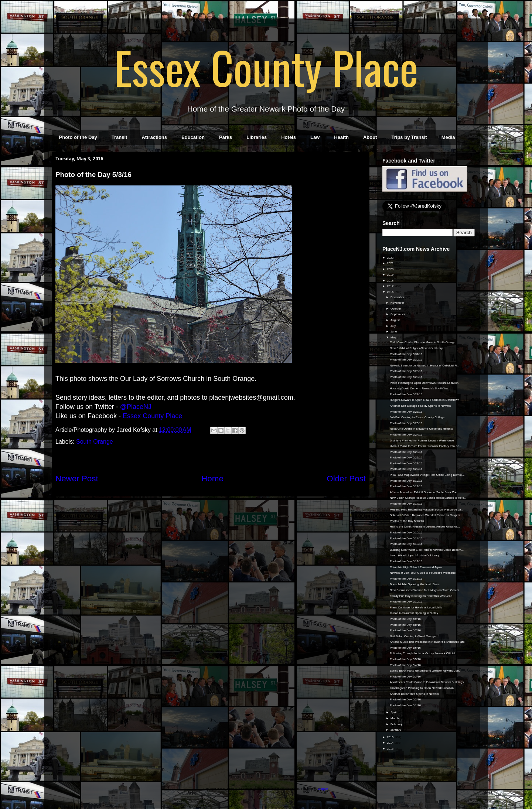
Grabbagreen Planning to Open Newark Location (422, 688)
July (393, 326)
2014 (391, 743)
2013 (391, 749)
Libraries (257, 137)
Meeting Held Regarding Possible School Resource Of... (427, 510)
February (397, 724)
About (370, 137)
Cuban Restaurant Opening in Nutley (414, 613)
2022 (391, 258)
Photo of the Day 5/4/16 (405, 665)
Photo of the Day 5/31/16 (406, 354)
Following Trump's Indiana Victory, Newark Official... (424, 653)
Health (341, 137)
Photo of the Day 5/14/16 (406, 538)
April (394, 712)
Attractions (154, 137)
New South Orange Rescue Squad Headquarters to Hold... (428, 498)
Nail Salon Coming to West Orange (413, 636)
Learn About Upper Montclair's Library (415, 555)
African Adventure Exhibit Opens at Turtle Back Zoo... (425, 492)
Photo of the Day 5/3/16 (405, 677)
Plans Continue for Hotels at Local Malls (416, 607)
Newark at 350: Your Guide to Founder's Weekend (423, 573)
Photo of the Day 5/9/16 (405, 619)
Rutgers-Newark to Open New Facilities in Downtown (424, 400)
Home (212, 479)
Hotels (289, 137)
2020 (391, 269)
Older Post (346, 479)
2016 (391, 292)
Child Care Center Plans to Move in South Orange (422, 342)
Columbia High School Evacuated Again (416, 567)
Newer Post (77, 479)
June (394, 332)
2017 (391, 286)
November (398, 303)
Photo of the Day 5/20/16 (406, 469)
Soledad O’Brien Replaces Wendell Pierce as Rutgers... (426, 515)
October (396, 309)
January (396, 730)
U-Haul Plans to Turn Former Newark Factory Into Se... (426, 446)
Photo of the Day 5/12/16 (406, 561)
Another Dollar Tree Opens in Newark (414, 694)
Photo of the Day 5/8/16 (405, 625)
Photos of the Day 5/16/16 (407, 521)
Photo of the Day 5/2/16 (405, 699)
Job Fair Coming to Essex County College (417, 417)
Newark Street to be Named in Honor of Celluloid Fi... (425, 366)
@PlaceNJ (136, 407)
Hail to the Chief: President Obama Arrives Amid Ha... (425, 527)
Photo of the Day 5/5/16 (405, 659)
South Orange (95, 442)
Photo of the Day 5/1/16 (405, 705)
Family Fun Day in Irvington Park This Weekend (421, 596)
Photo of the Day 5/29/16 (406, 371)
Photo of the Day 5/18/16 (406, 486)
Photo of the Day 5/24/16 (406, 435)
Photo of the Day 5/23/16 (406, 452)
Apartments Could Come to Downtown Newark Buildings (427, 682)
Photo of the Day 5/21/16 (406, 463)
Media (448, 137)
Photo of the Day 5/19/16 (406, 481)
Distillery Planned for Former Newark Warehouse (422, 441)
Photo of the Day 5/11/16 (406, 579)
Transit (120, 137)
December (398, 297)
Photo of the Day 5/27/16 (406, 394)
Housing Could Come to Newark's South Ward (420, 388)
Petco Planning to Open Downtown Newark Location (424, 383)
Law (315, 137)
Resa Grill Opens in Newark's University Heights (421, 429)
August (395, 320)
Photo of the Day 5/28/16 (406, 377)
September (398, 314)
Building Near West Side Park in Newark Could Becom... (427, 550)
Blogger (323, 789)
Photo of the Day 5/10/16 (406, 602)
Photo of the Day (78, 137)
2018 (391, 281)
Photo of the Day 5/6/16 (405, 648)
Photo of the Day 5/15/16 (406, 532)
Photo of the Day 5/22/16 (406, 458)
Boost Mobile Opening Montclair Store (415, 584)
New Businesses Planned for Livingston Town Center (424, 590)
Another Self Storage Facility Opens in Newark (420, 406)
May (394, 337)
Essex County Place (266, 67)
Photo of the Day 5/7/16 (405, 630)
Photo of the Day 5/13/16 (406, 544)
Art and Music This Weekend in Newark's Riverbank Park (427, 642)
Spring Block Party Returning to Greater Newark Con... (426, 671)
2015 (391, 737)
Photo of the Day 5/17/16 (406, 504)
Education (193, 137)
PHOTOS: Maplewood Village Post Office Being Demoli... (427, 475)
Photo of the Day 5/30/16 (406, 360)
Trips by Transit (409, 137)
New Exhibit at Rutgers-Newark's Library (416, 348)
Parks (226, 137)
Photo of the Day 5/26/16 (406, 412)
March (395, 718)
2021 (391, 263)
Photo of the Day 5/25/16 (406, 423)
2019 (391, 275)
